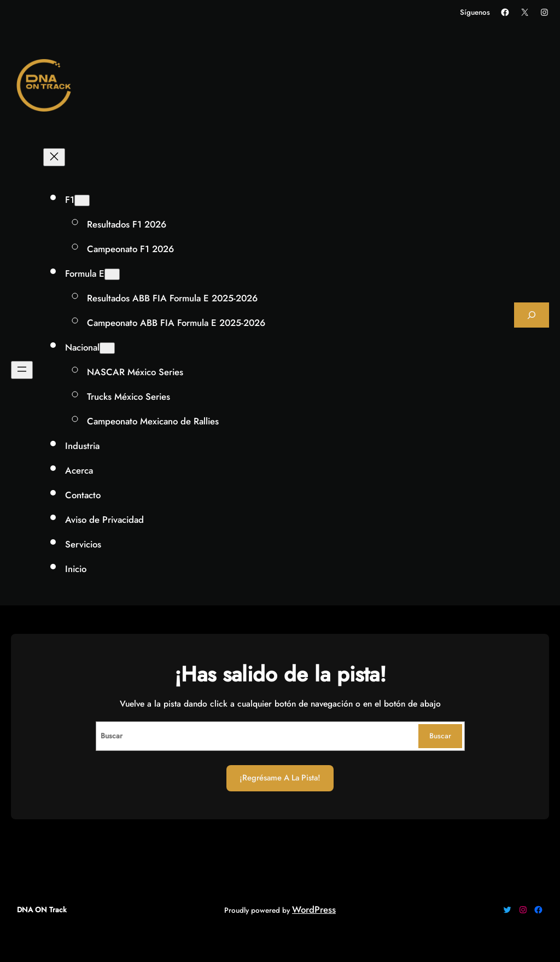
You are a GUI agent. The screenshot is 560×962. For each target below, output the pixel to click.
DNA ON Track (42, 910)
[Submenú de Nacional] (107, 348)
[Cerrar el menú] (54, 157)
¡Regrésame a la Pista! (280, 778)
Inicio (76, 569)
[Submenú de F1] (82, 200)
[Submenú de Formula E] (112, 274)
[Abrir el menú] (22, 370)
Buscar (440, 736)
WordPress (314, 909)
